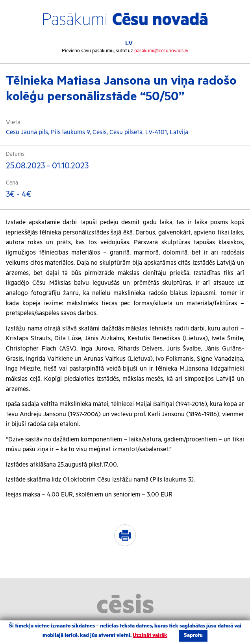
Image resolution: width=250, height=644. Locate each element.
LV (129, 43)
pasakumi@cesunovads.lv (161, 51)
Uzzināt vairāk (150, 636)
